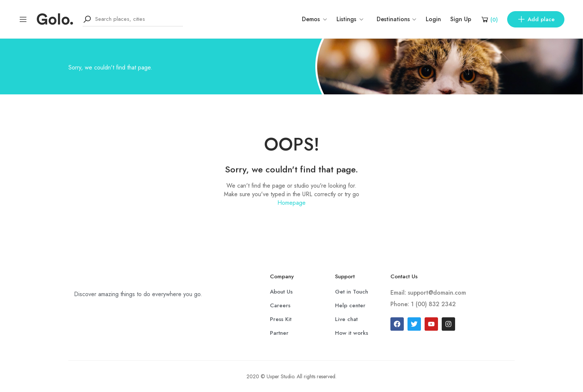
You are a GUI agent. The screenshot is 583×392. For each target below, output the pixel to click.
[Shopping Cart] (489, 19)
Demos (315, 19)
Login (433, 19)
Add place (536, 19)
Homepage (291, 203)
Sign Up (461, 19)
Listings (350, 19)
